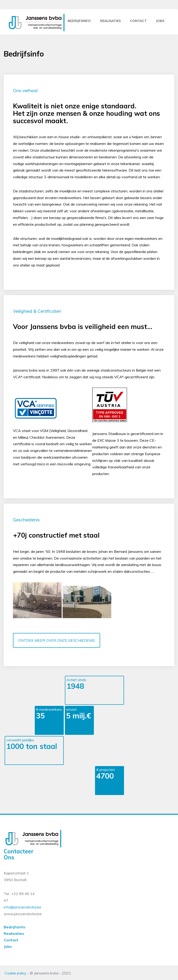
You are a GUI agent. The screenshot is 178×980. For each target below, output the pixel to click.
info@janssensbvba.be (22, 907)
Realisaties (110, 21)
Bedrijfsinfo (79, 21)
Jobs (8, 946)
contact (138, 21)
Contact (11, 940)
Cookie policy (16, 973)
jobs (160, 21)
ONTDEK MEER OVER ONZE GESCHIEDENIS (57, 640)
